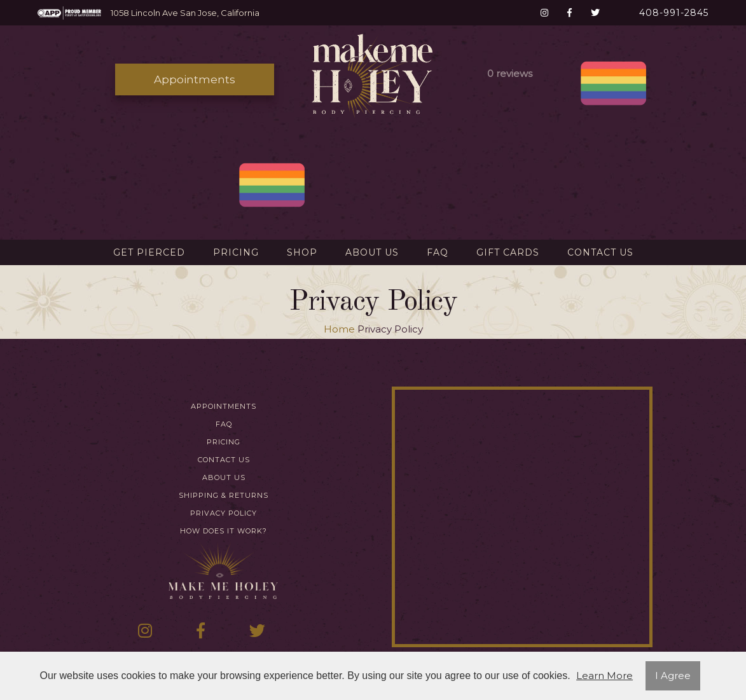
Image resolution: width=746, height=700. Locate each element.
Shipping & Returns (224, 496)
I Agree (673, 676)
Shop (302, 252)
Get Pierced (149, 252)
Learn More (604, 676)
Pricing (236, 252)
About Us (372, 252)
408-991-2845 (674, 13)
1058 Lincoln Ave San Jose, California (185, 13)
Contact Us (600, 252)
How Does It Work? (224, 531)
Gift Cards (508, 252)
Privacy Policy (224, 513)
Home (339, 329)
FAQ (438, 252)
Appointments (195, 79)
